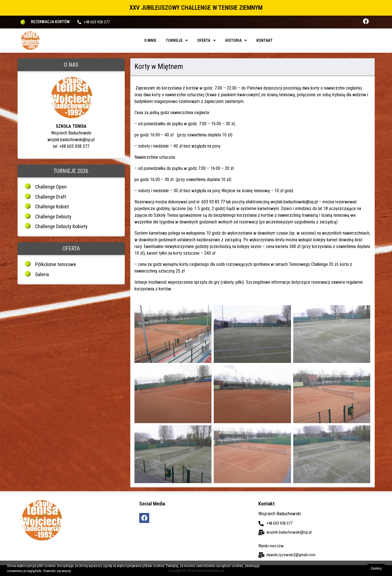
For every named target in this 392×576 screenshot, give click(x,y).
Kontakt (264, 40)
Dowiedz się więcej (57, 571)
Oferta (206, 40)
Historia (236, 40)
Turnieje (177, 40)
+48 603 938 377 (97, 22)
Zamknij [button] (376, 568)
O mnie (150, 40)
